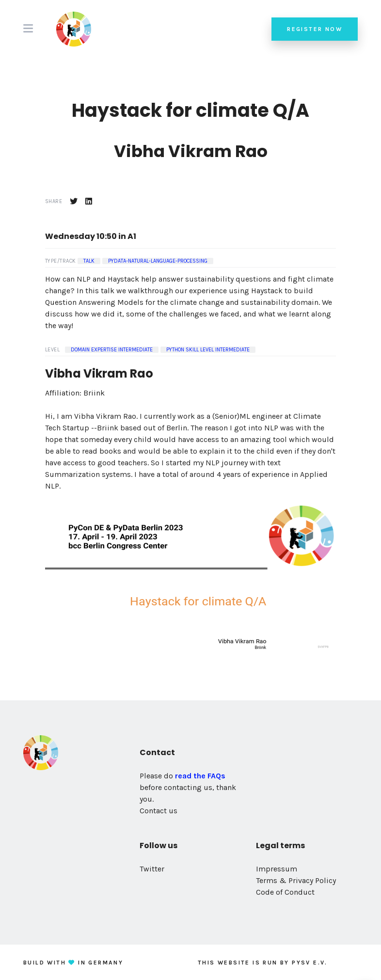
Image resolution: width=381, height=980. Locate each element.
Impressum (277, 869)
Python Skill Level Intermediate (208, 350)
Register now (315, 29)
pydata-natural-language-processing (158, 261)
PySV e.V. (310, 963)
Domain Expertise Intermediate (112, 350)
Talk (89, 261)
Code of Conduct (285, 892)
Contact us (159, 811)
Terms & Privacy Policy (296, 880)
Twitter (152, 869)
